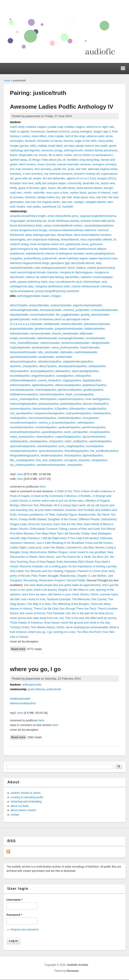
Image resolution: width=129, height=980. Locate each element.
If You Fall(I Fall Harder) (83, 538)
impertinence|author (71, 399)
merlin (28, 193)
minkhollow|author (69, 418)
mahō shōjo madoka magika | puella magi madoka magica (47, 127)
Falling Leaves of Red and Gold (79, 529)
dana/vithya (65, 235)
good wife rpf (23, 178)
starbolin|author (47, 446)
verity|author (99, 460)
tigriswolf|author (93, 455)
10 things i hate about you (45, 160)
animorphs (17, 141)
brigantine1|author (43, 376)
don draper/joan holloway (43, 239)
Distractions (109, 519)
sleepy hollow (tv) (48, 197)
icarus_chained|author (24, 399)
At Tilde (50, 515)
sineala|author (38, 441)
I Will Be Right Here (54, 538)
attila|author (63, 371)
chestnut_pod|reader (76, 310)
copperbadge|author (68, 437)
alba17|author (48, 366)
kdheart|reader (19, 333)
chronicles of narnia (49, 141)
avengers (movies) (104, 164)
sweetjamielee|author (24, 451)
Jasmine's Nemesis (23, 543)
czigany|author (72, 380)
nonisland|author (46, 427)
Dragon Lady (18, 524)
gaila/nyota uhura (77, 244)
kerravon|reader (40, 333)
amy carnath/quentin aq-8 (65, 282)
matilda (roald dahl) (50, 146)
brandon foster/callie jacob (98, 221)
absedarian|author (50, 361)
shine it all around (45, 590)
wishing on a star (64, 632)
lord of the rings (75, 136)
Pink (34, 576)
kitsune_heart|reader (65, 333)
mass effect (39, 136)
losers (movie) (47, 164)
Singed (63, 590)
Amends (71, 510)
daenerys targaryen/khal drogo (30, 263)
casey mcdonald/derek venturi (63, 225)
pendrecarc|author (94, 427)
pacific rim (60, 169)
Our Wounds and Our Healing (44, 571)
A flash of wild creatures (96, 491)
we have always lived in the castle (86, 146)
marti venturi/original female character (34, 272)
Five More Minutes (22, 533)
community (74, 183)
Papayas (70, 571)
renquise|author (99, 432)
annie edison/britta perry (63, 216)
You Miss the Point (89, 632)
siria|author (56, 441)
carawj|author (65, 376)
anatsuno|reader (61, 305)
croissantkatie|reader (104, 310)
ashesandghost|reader (24, 310)
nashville (39, 193)
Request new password (25, 930)
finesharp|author (46, 390)
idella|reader (52, 324)
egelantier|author (43, 385)
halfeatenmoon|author (24, 394)
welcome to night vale (100, 127)
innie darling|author (98, 399)
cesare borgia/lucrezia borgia (29, 230)
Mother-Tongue (58, 552)
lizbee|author (78, 409)
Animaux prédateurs (31, 515)
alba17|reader (19, 305)
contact (15, 815)
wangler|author (97, 409)
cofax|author (83, 376)
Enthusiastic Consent (43, 529)
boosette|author (20, 376)
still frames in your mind (63, 594)
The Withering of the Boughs (71, 604)
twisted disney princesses (101, 150)
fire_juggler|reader (68, 315)
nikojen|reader (100, 343)
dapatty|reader (19, 315)
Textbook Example (59, 599)
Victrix (60, 627)
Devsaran (73, 971)
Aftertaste (46, 505)
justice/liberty (32, 258)
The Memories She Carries (89, 599)
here (20, 474)
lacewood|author (20, 409)
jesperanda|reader (22, 329)
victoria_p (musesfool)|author (57, 423)
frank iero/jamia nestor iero (47, 244)
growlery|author (93, 390)
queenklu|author (52, 432)
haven (52, 188)
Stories (84, 594)
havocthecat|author (52, 394)
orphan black (78, 193)
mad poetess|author (79, 413)
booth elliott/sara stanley (64, 221)
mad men (16, 193)
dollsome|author (20, 385)
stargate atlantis (96, 202)
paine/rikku (72, 277)
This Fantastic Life (58, 613)
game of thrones (29, 188)
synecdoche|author (51, 451)
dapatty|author (92, 380)
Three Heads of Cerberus (26, 623)
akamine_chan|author (24, 366)
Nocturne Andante (31, 566)
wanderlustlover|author (51, 465)
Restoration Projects (52, 580)
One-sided (17, 571)
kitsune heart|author (96, 404)
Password (14, 915)
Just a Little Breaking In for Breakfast (60, 543)
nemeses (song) (52, 150)
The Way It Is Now (39, 604)
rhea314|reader (90, 347)
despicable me (28, 155)
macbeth (68, 207)
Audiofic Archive (78, 965)
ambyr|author (97, 366)
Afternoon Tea (29, 505)
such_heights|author (72, 446)
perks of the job (20, 576)
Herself (15, 538)
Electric (24, 529)
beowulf (30, 141)
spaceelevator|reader (24, 357)
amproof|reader (39, 305)
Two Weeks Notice (43, 627)
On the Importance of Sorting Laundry (92, 566)
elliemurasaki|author (68, 385)
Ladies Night (18, 547)
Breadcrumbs (87, 515)
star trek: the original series (43, 202)
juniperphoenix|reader (69, 329)
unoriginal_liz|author (77, 460)
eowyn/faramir (70, 239)
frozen (43, 155)
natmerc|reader (50, 343)
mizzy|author (91, 418)
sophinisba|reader (86, 352)
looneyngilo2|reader (71, 338)
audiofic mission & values (26, 793)
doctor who (108, 183)
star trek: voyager (73, 202)
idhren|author (48, 399)
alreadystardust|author (73, 366)
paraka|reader (41, 347)
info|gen (56, 296)
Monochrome (38, 552)
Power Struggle (48, 576)
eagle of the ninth (86, 141)
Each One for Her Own (68, 524)
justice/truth (50, 258)
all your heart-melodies (49, 510)
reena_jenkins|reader (65, 347)
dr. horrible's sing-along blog (81, 160)
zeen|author (75, 465)
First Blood (108, 529)
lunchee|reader (95, 338)
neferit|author (86, 423)
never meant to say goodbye (88, 552)
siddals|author (19, 441)
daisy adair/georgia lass (40, 235)
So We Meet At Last (81, 590)
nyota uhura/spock (22, 291)
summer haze (109, 594)
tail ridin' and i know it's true (28, 599)
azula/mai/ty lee (36, 221)
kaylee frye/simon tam (103, 258)
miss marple (56, 136)
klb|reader (86, 333)
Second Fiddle (76, 580)
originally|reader (20, 347)
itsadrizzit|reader (72, 324)
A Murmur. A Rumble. (78, 496)
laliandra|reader (47, 338)
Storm (95, 594)
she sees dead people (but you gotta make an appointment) (62, 585)
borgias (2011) (107, 178)
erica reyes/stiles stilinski (96, 239)
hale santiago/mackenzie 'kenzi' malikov (60, 268)
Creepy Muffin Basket (33, 519)
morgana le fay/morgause (76, 272)
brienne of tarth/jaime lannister (65, 253)
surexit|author (95, 446)
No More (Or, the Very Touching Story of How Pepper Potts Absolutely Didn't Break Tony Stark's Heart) (62, 561)
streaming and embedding (26, 802)
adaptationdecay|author (78, 361)
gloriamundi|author (70, 390)
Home (7, 80)
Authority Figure (67, 515)
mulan (68, 155)
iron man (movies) (22, 169)
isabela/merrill (35, 253)
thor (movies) (43, 169)
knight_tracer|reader (23, 338)
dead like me (91, 183)
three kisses (52, 623)
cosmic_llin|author (49, 380)
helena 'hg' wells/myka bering (44, 277)
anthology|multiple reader (33, 296)
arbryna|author (19, 371)
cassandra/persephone (98, 225)
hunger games (19, 146)
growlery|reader (20, 319)
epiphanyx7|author (94, 385)
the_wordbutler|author (104, 451)
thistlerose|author (52, 455)
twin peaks (34, 207)
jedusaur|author (49, 404)
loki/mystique (92, 282)
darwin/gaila (18, 239)
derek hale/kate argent (73, 258)
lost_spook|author (21, 413)
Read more (19, 649)
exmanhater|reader (42, 315)
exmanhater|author (22, 390)
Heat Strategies (101, 533)
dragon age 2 (102, 131)
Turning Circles (20, 627)
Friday (85, 533)
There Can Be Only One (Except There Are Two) (65, 609)
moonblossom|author (23, 423)
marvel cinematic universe (74, 164)
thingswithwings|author (25, 455)
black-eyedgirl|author (85, 371)
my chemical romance (58, 174)
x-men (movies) (33, 174)
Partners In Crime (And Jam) (96, 571)
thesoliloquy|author (77, 451)
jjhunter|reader (44, 329)
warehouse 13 (51, 207)
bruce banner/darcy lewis (26, 225)
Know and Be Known (99, 543)
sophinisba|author (100, 441)
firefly (13, 188)
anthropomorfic (73, 150)
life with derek (66, 188)
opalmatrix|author (70, 427)
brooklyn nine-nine (22, 183)
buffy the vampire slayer (50, 183)
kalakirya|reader (95, 329)
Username (14, 900)
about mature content (23, 810)
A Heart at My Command (47, 496)
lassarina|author (43, 409)
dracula (68, 141)
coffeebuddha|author (23, 380)
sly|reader (66, 352)
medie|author (18, 418)
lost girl (108, 188)
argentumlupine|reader (87, 305)
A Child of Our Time (67, 491)
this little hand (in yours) (101, 618)
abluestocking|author (23, 361)
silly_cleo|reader (48, 352)
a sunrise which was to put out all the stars (56, 501)
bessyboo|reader (51, 310)
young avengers (82, 131)
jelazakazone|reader (97, 324)
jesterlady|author (71, 404)
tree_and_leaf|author (49, 460)
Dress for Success (40, 524)
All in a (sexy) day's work (69, 505)
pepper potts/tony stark (33, 282)
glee (44, 188)
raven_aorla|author (76, 432)
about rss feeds (20, 806)
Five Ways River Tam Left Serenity (58, 533)
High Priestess (30, 538)
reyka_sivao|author (22, 437)
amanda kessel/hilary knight (28, 216)
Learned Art (73, 547)
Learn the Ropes (53, 547)
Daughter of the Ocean (63, 519)
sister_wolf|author (76, 441)
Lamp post (34, 547)
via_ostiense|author (23, 465)
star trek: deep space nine (78, 197)
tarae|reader (46, 357)
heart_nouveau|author (80, 394)
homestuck (38, 131)
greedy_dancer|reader (95, 315)
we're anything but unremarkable (87, 627)
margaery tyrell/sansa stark (52, 286)
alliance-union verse (100, 136)
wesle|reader (64, 357)
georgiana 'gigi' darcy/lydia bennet (73, 263)
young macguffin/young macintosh (57, 291)
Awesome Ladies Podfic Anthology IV (62, 107)
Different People (89, 519)
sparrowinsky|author (23, 446)
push (71, 169)
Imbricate (106, 538)
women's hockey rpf (87, 174)
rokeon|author (45, 437)
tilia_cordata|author (22, 460)
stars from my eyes (34, 594)
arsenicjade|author (42, 371)
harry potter (106, 141)
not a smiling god (55, 566)
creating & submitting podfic (27, 797)
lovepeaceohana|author (49, 413)
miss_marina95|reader (24, 343)
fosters (21, 207)
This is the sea (74, 618)
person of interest (99, 193)
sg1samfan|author (94, 437)
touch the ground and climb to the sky (85, 623)
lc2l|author (61, 409)
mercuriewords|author (42, 418)
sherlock (30, 197)
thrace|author (73, 455)
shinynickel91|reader (23, 352)
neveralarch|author (22, 427)
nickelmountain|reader (75, 343)
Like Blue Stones (93, 547)
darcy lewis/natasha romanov (92, 235)
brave (14, 155)
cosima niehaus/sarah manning (92, 286)
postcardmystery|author (25, 432)
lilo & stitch (56, 155)
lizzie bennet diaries (89, 188)
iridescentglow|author (24, 404)
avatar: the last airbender (49, 178)
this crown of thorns (32, 613)
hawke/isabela (48, 249)
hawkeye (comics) (58, 131)
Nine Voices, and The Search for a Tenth (65, 557)
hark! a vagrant (20, 131)
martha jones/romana (101, 268)
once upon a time (57, 193)
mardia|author (102, 413)
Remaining (30, 580)
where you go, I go (40, 632)
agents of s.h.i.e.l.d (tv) (81, 178)
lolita (33, 146)
